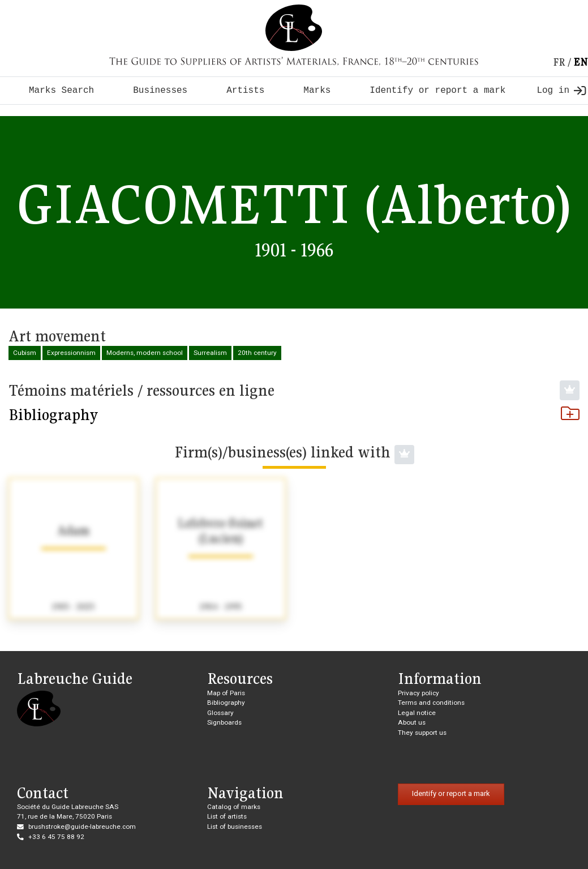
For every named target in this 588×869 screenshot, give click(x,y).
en (581, 62)
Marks (317, 91)
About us (412, 722)
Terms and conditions (431, 703)
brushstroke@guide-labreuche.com (82, 827)
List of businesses (235, 827)
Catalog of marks (234, 807)
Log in (561, 91)
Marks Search (61, 91)
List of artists (227, 816)
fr (559, 62)
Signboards (224, 722)
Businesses (160, 91)
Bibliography (294, 415)
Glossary (220, 713)
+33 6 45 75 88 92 (56, 837)
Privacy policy (419, 693)
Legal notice (417, 713)
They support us (422, 733)
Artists (245, 91)
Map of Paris (226, 693)
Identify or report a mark (437, 91)
